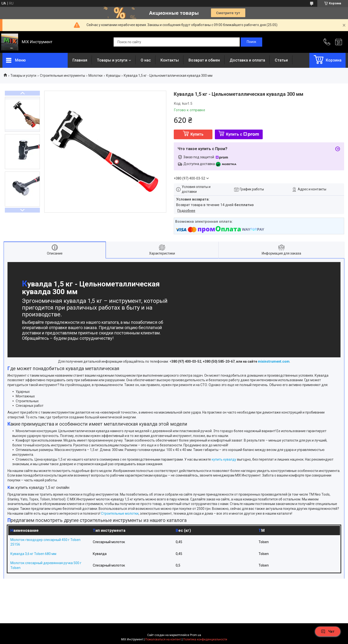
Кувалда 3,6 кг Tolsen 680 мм (33, 554)
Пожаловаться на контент (163, 639)
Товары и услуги (112, 60)
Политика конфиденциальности (205, 639)
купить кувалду (224, 459)
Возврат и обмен (204, 60)
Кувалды (113, 76)
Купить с (243, 134)
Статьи (281, 60)
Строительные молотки (120, 513)
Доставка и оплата (247, 60)
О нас (146, 60)
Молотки (95, 76)
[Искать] (251, 42)
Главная (80, 60)
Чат (328, 631)
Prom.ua (196, 635)
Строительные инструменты (62, 76)
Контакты (170, 60)
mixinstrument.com (274, 361)
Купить (197, 134)
